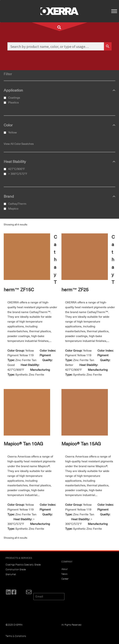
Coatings (14, 98)
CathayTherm (17, 204)
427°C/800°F (17, 169)
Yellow (12, 133)
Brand (60, 197)
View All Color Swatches (19, 144)
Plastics (13, 103)
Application (60, 90)
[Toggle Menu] (114, 11)
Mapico (13, 209)
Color (60, 125)
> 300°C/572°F (18, 174)
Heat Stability (60, 162)
